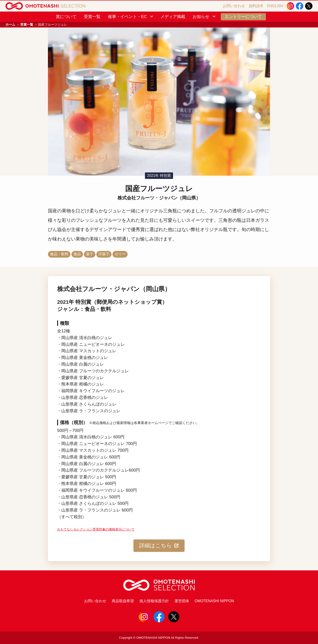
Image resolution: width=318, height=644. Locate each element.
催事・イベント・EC (131, 17)
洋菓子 (104, 254)
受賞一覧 (92, 17)
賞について (66, 17)
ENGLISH (275, 6)
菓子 (90, 254)
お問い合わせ (234, 6)
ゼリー (120, 254)
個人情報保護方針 (154, 601)
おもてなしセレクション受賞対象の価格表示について (96, 529)
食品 (77, 254)
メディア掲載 (173, 17)
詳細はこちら (159, 546)
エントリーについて (243, 17)
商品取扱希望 (123, 601)
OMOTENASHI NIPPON (214, 601)
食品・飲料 (59, 254)
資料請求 (256, 6)
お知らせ (205, 17)
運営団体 (182, 601)
